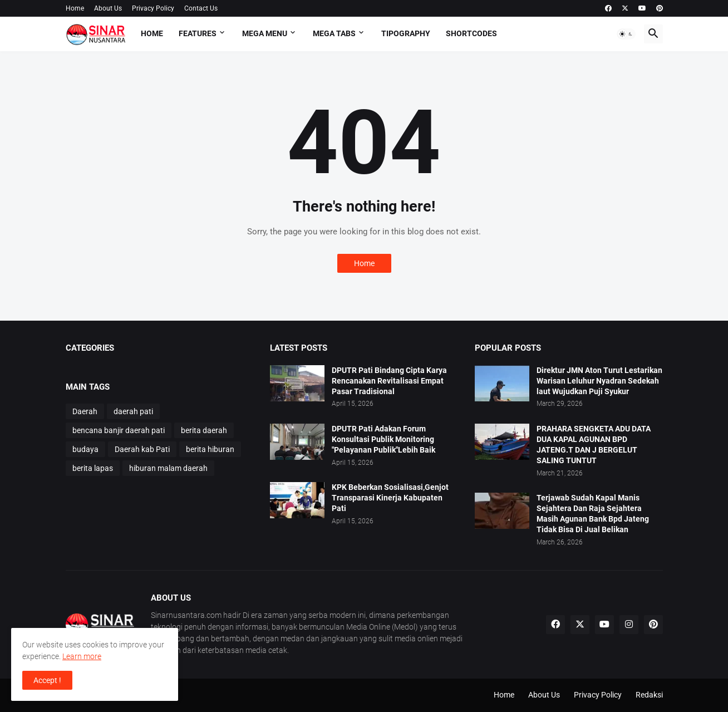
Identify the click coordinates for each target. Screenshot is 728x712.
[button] (626, 34)
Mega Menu (265, 33)
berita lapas (93, 468)
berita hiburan (210, 449)
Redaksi (649, 695)
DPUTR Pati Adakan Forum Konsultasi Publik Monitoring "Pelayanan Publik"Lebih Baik (383, 439)
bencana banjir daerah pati (119, 430)
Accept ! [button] (47, 680)
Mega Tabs (334, 33)
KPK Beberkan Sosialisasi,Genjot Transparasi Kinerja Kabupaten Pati (390, 498)
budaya (85, 449)
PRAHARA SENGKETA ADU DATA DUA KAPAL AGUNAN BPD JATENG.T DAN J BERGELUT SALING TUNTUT (594, 445)
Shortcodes (471, 33)
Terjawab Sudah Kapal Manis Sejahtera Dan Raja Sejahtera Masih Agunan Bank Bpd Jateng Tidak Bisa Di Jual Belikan (593, 514)
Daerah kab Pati (142, 449)
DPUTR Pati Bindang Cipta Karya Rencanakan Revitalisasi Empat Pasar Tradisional (389, 381)
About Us (108, 8)
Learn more (82, 656)
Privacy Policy (153, 8)
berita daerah (204, 430)
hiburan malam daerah (168, 468)
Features (198, 33)
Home (75, 8)
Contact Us (201, 8)
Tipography (406, 33)
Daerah (85, 411)
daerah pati (133, 411)
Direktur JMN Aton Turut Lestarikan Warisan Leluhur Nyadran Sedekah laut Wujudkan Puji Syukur (599, 381)
